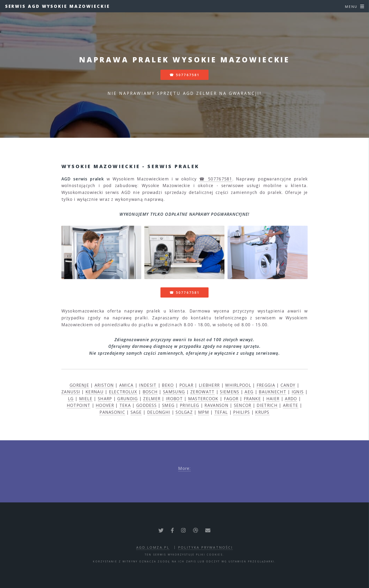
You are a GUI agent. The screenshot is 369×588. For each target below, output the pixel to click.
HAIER (273, 399)
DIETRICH (267, 405)
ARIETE (291, 405)
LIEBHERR (209, 385)
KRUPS (262, 412)
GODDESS (146, 405)
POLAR (187, 385)
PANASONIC (112, 412)
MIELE (86, 399)
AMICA (126, 385)
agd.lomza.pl (153, 547)
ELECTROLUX (123, 392)
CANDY (288, 385)
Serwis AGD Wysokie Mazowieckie (58, 6)
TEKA (125, 405)
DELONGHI (159, 412)
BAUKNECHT (273, 392)
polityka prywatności (205, 547)
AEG (249, 392)
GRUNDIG (128, 399)
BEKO (168, 385)
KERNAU (95, 392)
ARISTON (104, 385)
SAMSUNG (174, 392)
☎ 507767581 (184, 75)
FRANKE (252, 399)
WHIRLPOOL (238, 385)
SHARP (105, 399)
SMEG (168, 405)
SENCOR (243, 405)
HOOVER (105, 405)
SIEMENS (230, 392)
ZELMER (152, 399)
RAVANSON (216, 405)
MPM (204, 412)
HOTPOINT (79, 405)
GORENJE (79, 385)
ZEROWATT (202, 392)
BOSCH (150, 392)
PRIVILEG (189, 405)
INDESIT (148, 385)
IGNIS (298, 392)
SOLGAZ (184, 412)
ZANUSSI (71, 392)
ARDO (291, 399)
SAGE (136, 412)
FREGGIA (266, 385)
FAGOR (231, 399)
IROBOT (174, 399)
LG (71, 399)
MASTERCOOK (203, 399)
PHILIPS (241, 412)
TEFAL (221, 412)
